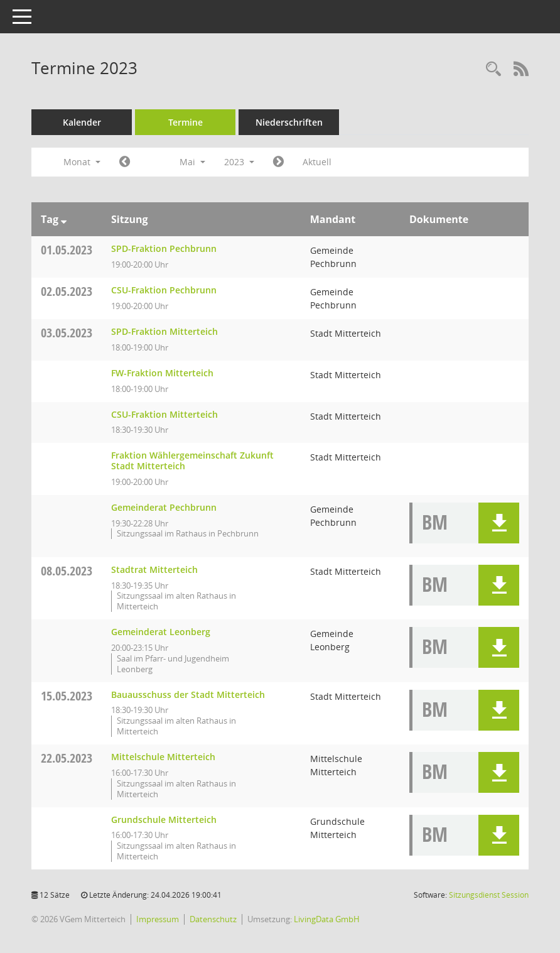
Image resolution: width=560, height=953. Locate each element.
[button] (499, 523)
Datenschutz (213, 919)
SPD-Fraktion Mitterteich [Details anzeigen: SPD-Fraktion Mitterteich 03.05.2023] (164, 331)
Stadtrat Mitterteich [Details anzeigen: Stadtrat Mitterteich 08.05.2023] (154, 569)
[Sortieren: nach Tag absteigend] (64, 219)
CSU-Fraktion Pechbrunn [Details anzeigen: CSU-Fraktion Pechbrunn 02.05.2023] (164, 290)
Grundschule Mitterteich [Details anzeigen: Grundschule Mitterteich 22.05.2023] (164, 820)
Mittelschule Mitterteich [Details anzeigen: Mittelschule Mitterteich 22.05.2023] (163, 757)
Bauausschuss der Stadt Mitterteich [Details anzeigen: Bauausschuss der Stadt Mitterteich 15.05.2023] (188, 694)
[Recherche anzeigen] (493, 69)
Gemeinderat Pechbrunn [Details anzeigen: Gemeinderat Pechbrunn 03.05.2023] (164, 507)
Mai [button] (192, 162)
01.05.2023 (67, 250)
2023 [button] (239, 162)
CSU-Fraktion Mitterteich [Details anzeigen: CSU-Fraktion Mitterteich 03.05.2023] (164, 414)
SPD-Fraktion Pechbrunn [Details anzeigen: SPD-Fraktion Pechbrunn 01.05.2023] (164, 248)
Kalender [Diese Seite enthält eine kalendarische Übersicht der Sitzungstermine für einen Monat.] (82, 122)
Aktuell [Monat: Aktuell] (317, 162)
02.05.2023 (67, 291)
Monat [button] (82, 162)
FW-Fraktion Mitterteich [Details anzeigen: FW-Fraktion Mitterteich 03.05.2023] (162, 373)
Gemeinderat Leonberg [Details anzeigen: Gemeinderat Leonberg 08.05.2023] (161, 632)
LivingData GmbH (327, 919)
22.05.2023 (67, 758)
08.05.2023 (67, 571)
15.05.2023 (67, 696)
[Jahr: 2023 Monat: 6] (278, 162)
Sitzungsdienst (489, 895)
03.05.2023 (67, 333)
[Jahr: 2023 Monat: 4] (125, 162)
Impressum (158, 919)
